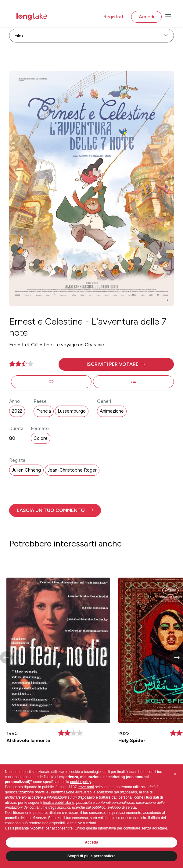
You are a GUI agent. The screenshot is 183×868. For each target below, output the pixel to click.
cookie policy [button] (81, 782)
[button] (116, 364)
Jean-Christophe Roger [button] (72, 470)
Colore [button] (41, 438)
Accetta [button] (91, 842)
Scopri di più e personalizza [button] (91, 856)
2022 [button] (17, 411)
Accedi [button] (146, 17)
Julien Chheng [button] (26, 470)
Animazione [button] (112, 411)
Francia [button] (44, 411)
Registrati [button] (114, 17)
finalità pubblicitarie (59, 803)
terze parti (86, 787)
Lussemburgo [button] (72, 411)
